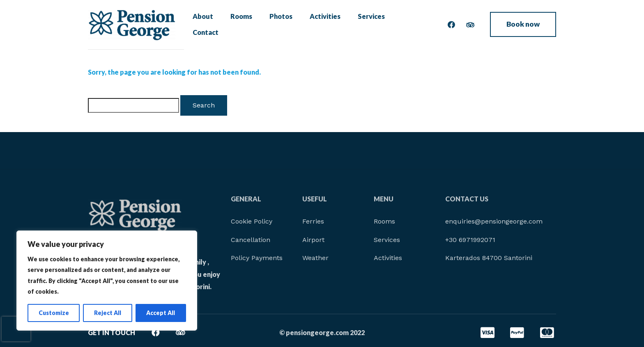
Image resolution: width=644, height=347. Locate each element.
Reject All (108, 313)
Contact (405, 25)
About (206, 25)
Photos (277, 25)
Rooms (241, 25)
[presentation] (16, 329)
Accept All (161, 313)
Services (363, 25)
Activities (319, 25)
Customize (54, 313)
